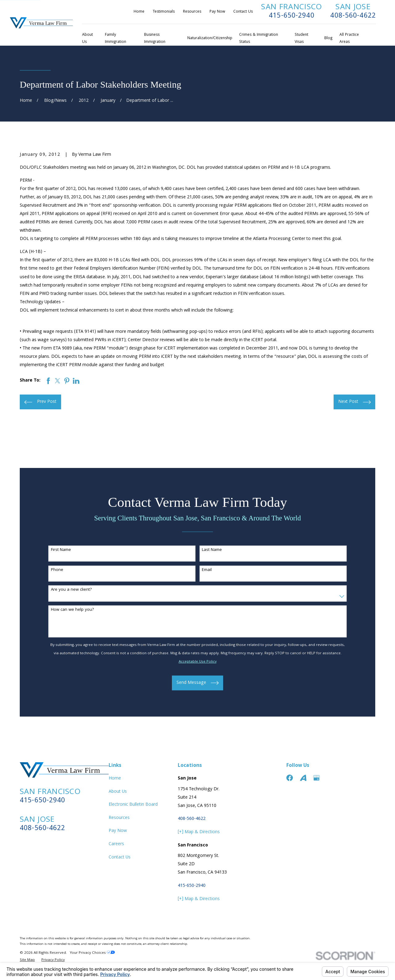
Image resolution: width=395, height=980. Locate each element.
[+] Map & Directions (199, 832)
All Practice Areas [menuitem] (349, 39)
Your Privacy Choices (92, 953)
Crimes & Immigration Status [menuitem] (259, 39)
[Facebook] (290, 778)
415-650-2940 (292, 16)
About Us (118, 792)
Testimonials (164, 12)
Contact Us (243, 12)
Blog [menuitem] (328, 38)
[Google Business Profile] (316, 778)
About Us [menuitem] (87, 39)
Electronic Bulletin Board (133, 805)
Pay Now (217, 12)
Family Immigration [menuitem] (116, 39)
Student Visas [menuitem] (301, 39)
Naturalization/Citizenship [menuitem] (210, 38)
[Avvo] (303, 778)
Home (139, 12)
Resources (192, 12)
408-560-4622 (353, 16)
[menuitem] (27, 960)
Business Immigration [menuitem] (155, 39)
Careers (116, 844)
